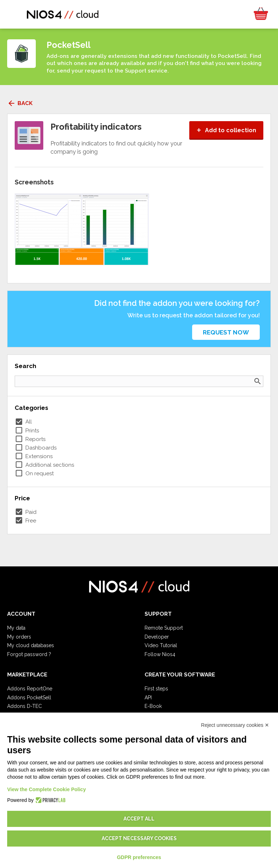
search (258, 381)
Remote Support (164, 628)
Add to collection (226, 130)
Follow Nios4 (160, 654)
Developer (157, 637)
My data (16, 628)
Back (20, 103)
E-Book (153, 706)
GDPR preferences (139, 857)
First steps (156, 689)
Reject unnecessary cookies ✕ (235, 725)
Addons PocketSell (29, 698)
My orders (19, 637)
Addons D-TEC (25, 706)
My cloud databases (31, 645)
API (148, 698)
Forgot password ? (29, 654)
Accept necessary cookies (139, 838)
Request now (226, 332)
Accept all (139, 819)
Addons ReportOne (30, 689)
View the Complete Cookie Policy (47, 789)
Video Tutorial (161, 645)
